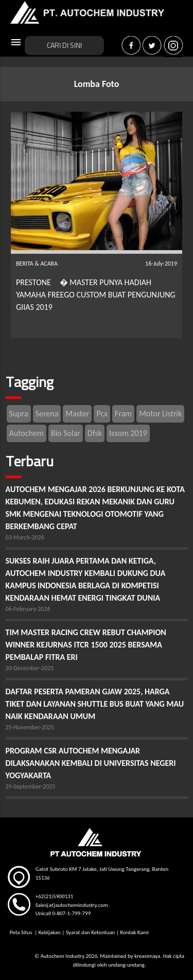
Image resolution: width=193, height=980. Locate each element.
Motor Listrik (160, 414)
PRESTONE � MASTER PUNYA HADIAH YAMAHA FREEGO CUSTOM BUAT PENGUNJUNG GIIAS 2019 (96, 295)
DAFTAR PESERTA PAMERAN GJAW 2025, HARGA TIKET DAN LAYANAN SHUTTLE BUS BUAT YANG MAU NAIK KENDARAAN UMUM (95, 704)
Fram (123, 414)
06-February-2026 (28, 609)
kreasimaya (147, 956)
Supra (19, 414)
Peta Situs (22, 932)
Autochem (27, 433)
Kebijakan (50, 932)
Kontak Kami (134, 932)
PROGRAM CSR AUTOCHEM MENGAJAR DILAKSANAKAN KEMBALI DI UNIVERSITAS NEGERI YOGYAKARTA (91, 763)
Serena (47, 414)
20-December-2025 (30, 668)
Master (77, 414)
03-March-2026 (25, 537)
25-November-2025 (30, 727)
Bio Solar (66, 433)
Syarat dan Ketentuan (90, 932)
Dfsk (95, 433)
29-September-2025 (31, 786)
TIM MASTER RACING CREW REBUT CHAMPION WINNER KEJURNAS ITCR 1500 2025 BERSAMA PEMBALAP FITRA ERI (86, 645)
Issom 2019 (128, 433)
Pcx (102, 414)
